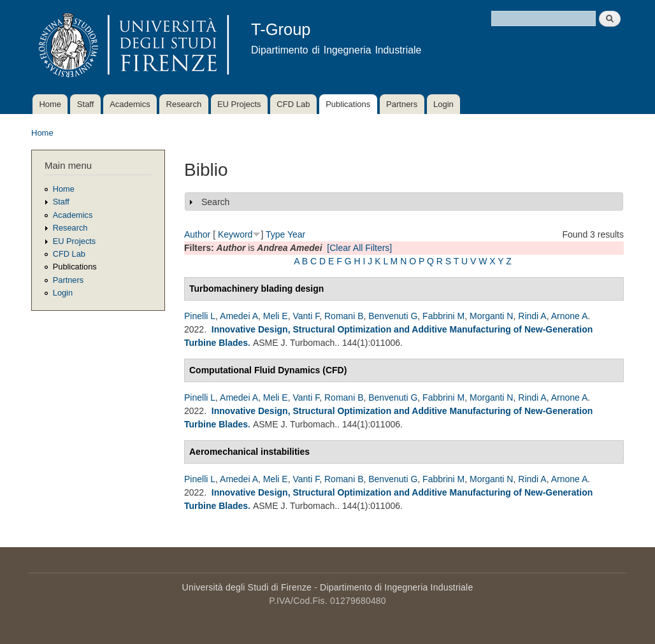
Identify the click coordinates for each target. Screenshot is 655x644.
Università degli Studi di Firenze (247, 587)
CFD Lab (293, 104)
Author (197, 234)
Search (215, 202)
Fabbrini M (443, 316)
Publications (348, 104)
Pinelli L (200, 316)
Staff (86, 104)
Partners (402, 104)
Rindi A (532, 316)
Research (184, 104)
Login (443, 104)
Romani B (344, 316)
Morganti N (491, 316)
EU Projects (239, 104)
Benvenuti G (393, 316)
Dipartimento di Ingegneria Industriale (396, 587)
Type (275, 234)
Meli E (276, 316)
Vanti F (306, 316)
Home (50, 104)
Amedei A (239, 316)
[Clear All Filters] (359, 248)
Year (296, 234)
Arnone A (570, 316)
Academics (130, 104)
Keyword (235, 234)
